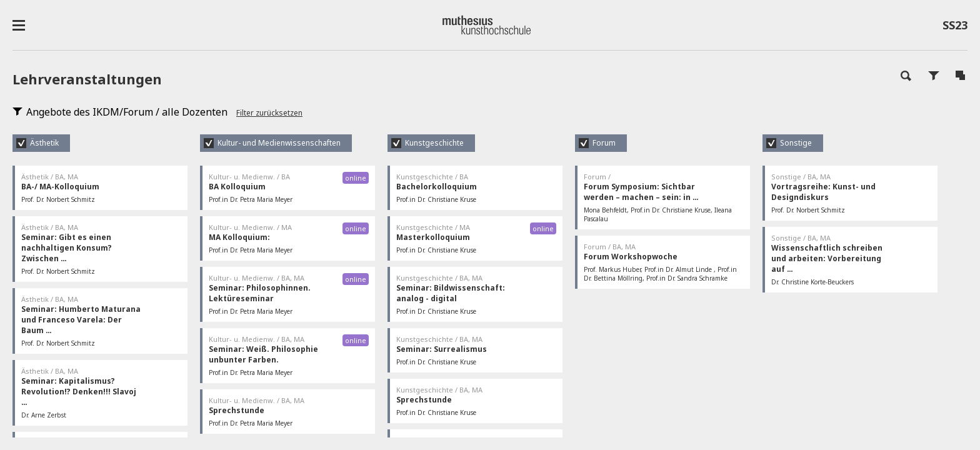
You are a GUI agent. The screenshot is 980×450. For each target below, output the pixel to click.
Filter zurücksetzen (269, 113)
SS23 (955, 27)
